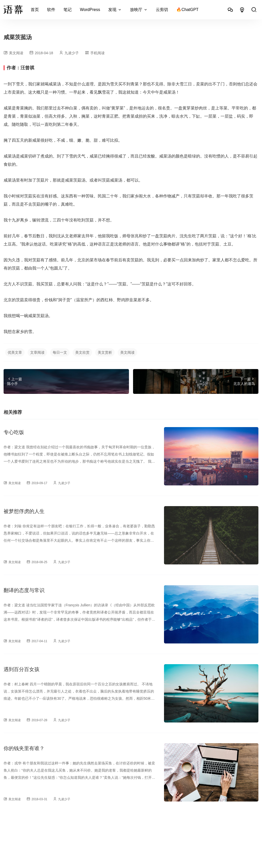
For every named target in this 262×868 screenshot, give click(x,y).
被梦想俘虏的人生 (24, 511)
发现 (112, 10)
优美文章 (15, 352)
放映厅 (136, 10)
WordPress (90, 10)
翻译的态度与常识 (24, 590)
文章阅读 (37, 352)
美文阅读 (16, 53)
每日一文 (60, 352)
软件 (51, 10)
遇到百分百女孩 (21, 669)
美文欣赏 (82, 352)
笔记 (68, 10)
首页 (35, 10)
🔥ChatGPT (187, 10)
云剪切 (162, 10)
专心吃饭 (14, 432)
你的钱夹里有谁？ (24, 748)
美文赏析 (105, 352)
